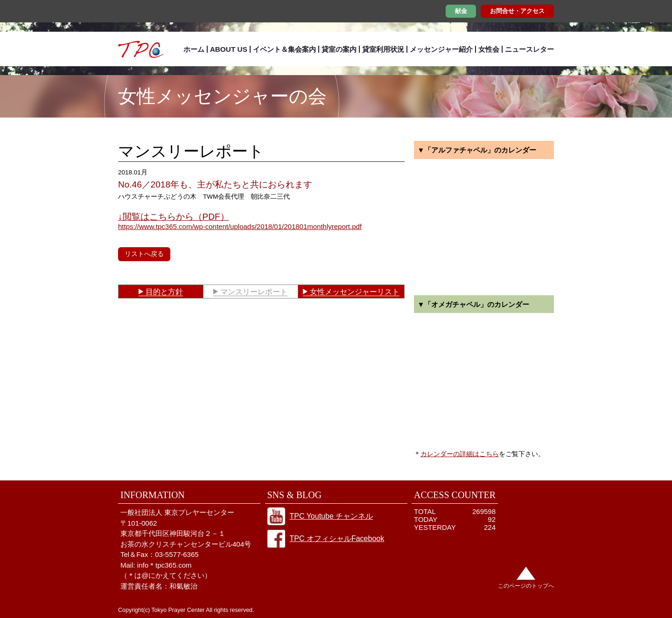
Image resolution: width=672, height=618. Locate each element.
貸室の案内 (339, 49)
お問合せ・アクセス (517, 11)
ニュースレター (529, 49)
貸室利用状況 (383, 49)
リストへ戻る (144, 254)
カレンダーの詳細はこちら (460, 454)
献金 (461, 11)
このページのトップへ (526, 586)
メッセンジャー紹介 (441, 49)
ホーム (194, 49)
